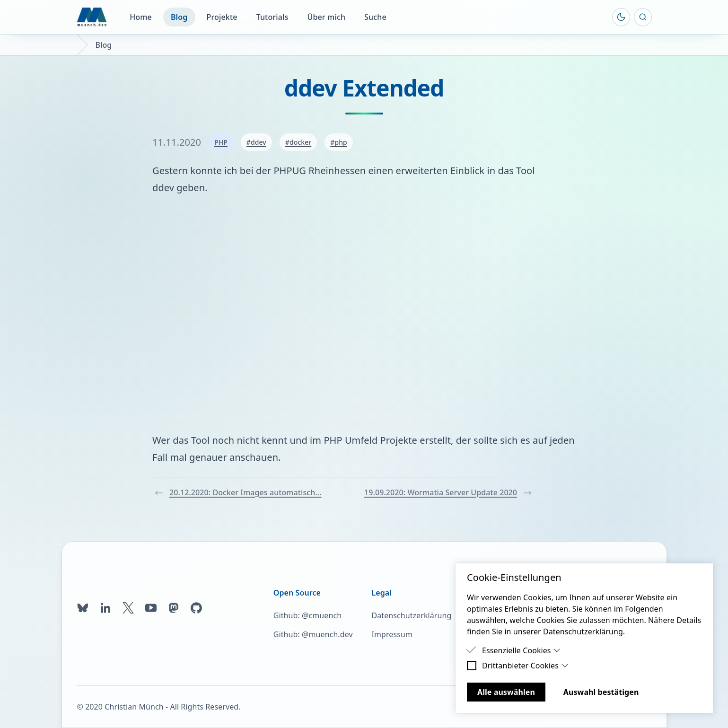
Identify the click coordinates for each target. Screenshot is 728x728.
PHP (221, 142)
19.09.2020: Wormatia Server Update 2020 (448, 492)
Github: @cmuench (307, 615)
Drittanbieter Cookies (525, 666)
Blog (179, 17)
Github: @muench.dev (313, 634)
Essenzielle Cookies (521, 650)
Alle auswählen (506, 692)
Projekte (222, 17)
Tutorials (272, 17)
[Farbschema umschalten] (621, 17)
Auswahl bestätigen (601, 692)
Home (141, 17)
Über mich (326, 17)
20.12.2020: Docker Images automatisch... (238, 492)
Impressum (392, 634)
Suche (375, 17)
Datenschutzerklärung (411, 615)
